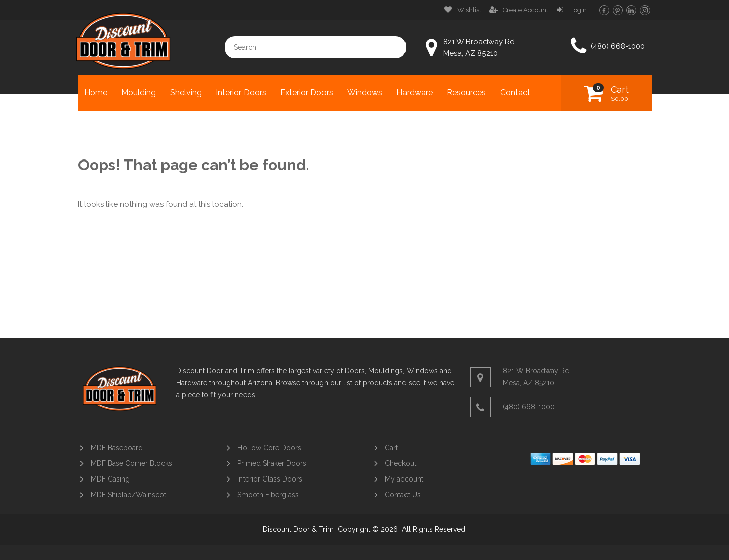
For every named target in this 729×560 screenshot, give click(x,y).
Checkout (400, 463)
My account (404, 479)
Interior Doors (241, 92)
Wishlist (469, 10)
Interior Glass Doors (270, 479)
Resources (466, 92)
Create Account (525, 10)
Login (578, 10)
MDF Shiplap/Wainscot (128, 495)
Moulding (139, 92)
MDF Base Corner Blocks (131, 463)
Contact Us (403, 495)
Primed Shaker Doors (272, 463)
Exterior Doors (307, 92)
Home (96, 92)
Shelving (186, 92)
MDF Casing (110, 479)
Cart (620, 93)
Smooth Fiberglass (268, 495)
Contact (515, 92)
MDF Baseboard (117, 448)
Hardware (415, 92)
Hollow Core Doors (269, 448)
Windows (365, 92)
